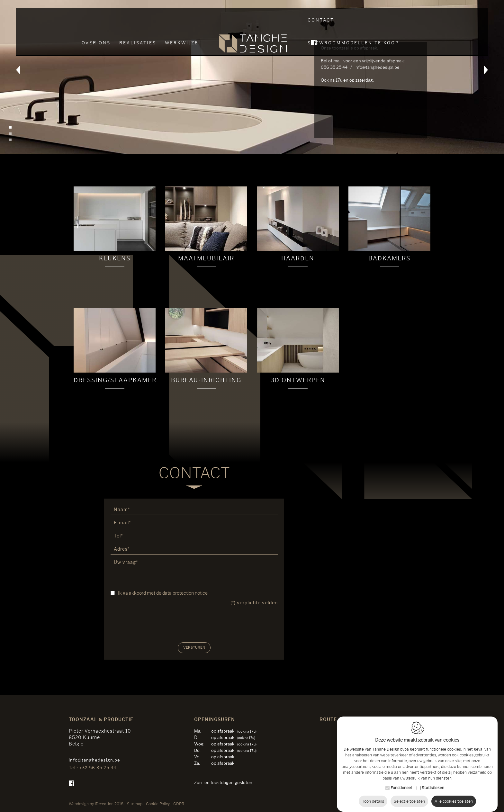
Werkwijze (182, 20)
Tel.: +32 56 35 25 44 (93, 768)
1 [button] (10, 127)
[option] (252, 77)
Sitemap (135, 804)
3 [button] (10, 140)
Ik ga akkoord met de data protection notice (163, 593)
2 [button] (10, 134)
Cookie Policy (158, 804)
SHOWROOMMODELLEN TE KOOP (388, 20)
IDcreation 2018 (96, 804)
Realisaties (138, 20)
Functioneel (401, 782)
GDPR (179, 804)
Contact (321, 20)
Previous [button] (25, 77)
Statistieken (433, 782)
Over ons (96, 20)
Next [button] (479, 77)
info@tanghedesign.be (94, 760)
